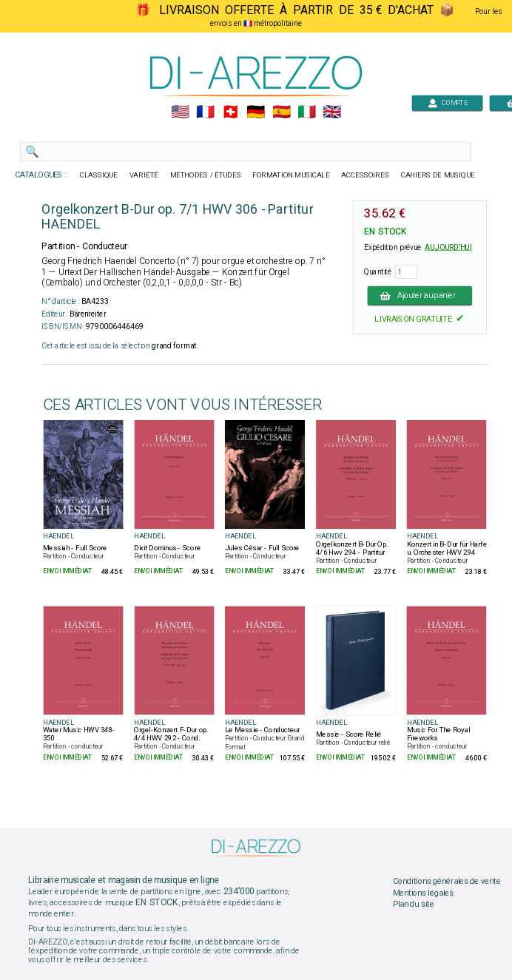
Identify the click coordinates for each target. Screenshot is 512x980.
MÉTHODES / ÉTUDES (206, 175)
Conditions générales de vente (447, 881)
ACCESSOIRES (365, 175)
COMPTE (448, 102)
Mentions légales (423, 893)
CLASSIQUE (99, 175)
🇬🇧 (332, 112)
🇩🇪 (256, 112)
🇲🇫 (205, 112)
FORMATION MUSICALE (291, 175)
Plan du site (414, 905)
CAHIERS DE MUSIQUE (438, 175)
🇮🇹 (307, 112)
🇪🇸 (282, 112)
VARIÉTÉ (144, 175)
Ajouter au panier (420, 295)
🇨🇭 (230, 112)
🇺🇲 (180, 112)
